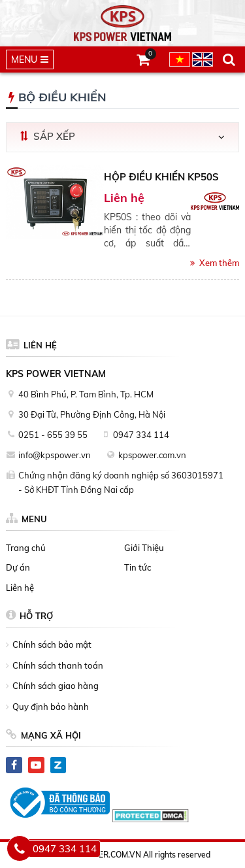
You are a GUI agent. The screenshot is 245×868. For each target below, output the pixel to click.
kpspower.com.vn (152, 455)
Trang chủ (26, 548)
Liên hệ (20, 588)
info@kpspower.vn (55, 455)
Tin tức (138, 567)
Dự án (18, 567)
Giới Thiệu (144, 548)
